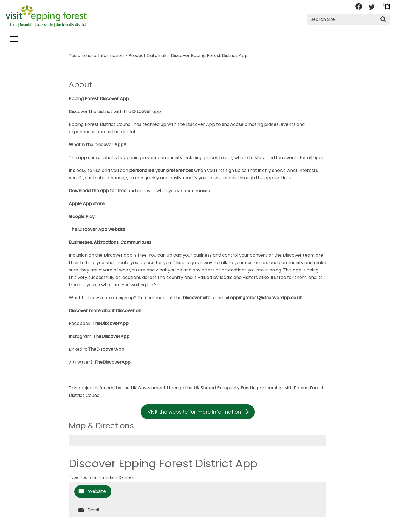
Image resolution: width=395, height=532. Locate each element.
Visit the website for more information (194, 412)
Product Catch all (147, 56)
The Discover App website (97, 229)
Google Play (82, 217)
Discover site (197, 298)
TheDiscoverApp (111, 323)
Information (111, 56)
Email (93, 510)
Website (97, 491)
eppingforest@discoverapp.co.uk (267, 298)
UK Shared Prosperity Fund (222, 388)
